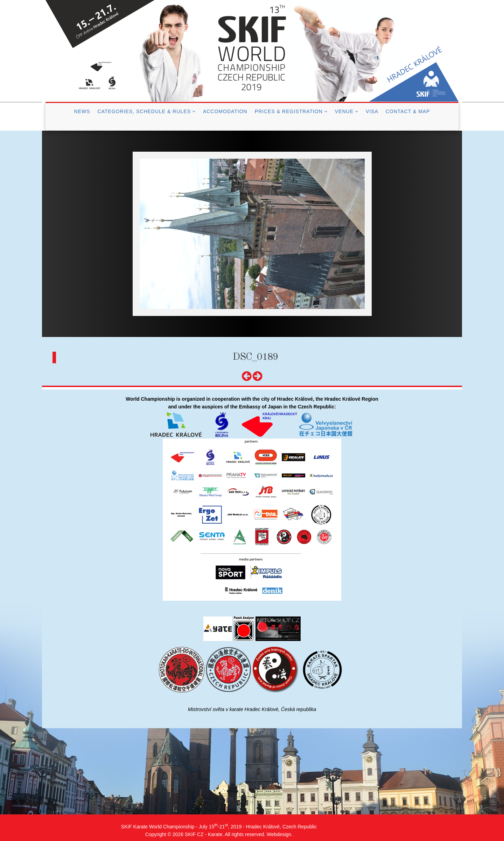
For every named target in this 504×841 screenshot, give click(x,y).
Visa (372, 111)
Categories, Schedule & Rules (144, 111)
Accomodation (225, 111)
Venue (344, 111)
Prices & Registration (289, 111)
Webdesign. (280, 834)
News (82, 111)
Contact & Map (408, 111)
